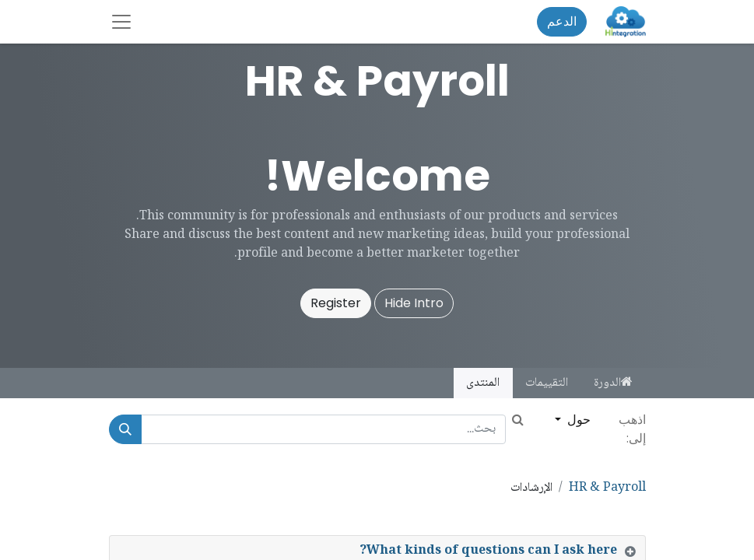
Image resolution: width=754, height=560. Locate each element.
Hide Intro (414, 303)
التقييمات (547, 383)
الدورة (613, 383)
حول (577, 420)
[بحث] (125, 429)
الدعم (562, 21)
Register (336, 303)
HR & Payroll (607, 488)
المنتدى (483, 383)
